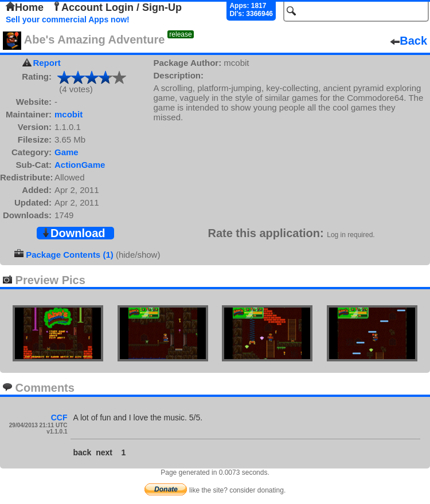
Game (67, 152)
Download (73, 233)
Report (46, 63)
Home (25, 7)
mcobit (69, 114)
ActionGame (80, 165)
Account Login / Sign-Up (117, 7)
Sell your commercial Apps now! (68, 19)
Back (409, 41)
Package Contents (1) (70, 255)
